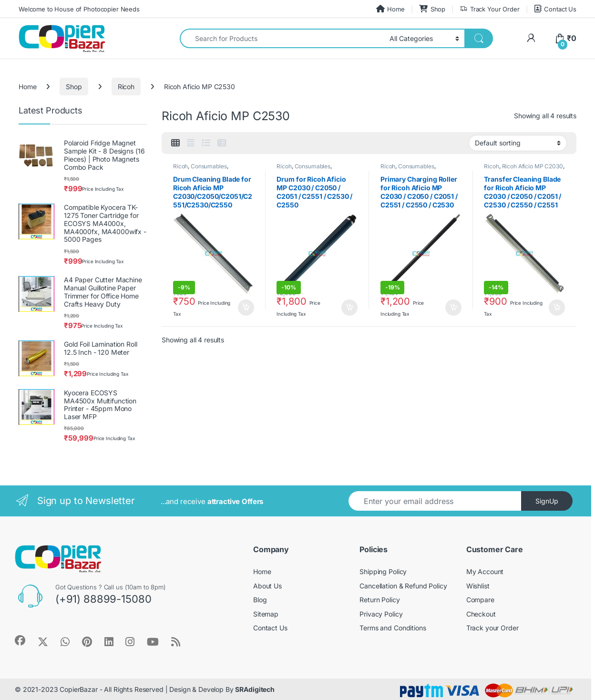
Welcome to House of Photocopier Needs (79, 9)
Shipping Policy (383, 571)
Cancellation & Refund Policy (403, 586)
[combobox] (282, 38)
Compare (480, 600)
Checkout (481, 614)
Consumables (209, 166)
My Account (485, 571)
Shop (432, 9)
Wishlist (478, 586)
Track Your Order (490, 9)
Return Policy (380, 600)
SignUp (547, 501)
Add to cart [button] (246, 308)
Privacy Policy (381, 614)
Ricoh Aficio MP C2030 (533, 166)
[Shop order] (518, 143)
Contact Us (555, 9)
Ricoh (126, 87)
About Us (267, 586)
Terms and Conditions (393, 628)
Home (390, 9)
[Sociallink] (20, 640)
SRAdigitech (255, 689)
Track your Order (492, 628)
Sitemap (266, 614)
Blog (260, 600)
